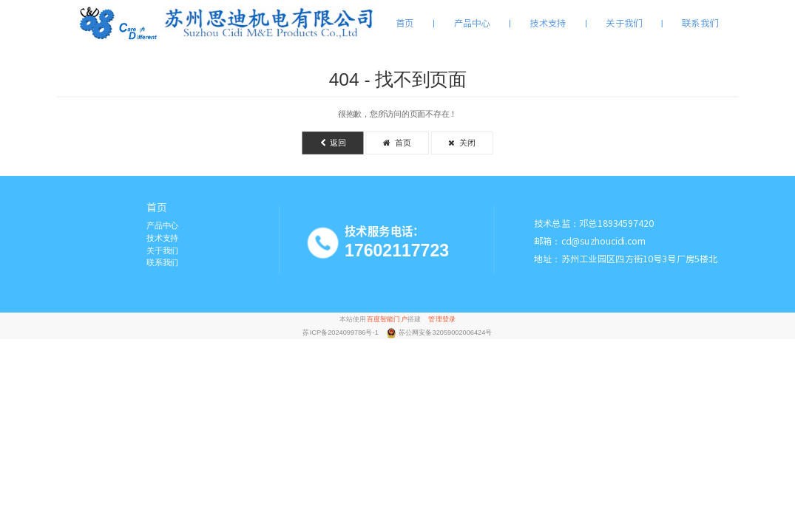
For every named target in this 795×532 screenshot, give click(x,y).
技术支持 (548, 23)
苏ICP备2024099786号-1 (341, 333)
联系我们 (700, 23)
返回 (333, 143)
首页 (405, 23)
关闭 (461, 143)
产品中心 (472, 23)
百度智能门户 (387, 319)
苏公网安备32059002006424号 (446, 333)
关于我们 (624, 23)
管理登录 (442, 319)
